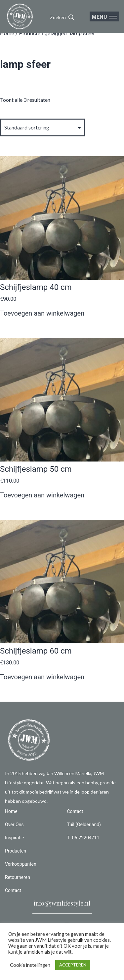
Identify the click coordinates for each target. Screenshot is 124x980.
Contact (13, 890)
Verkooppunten (21, 864)
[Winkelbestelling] (43, 127)
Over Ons (14, 825)
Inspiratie (15, 838)
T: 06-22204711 (83, 838)
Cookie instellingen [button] (30, 965)
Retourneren (18, 877)
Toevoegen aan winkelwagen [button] (42, 313)
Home (7, 33)
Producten (16, 851)
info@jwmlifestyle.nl (62, 903)
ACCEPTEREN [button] (73, 965)
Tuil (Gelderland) (84, 825)
